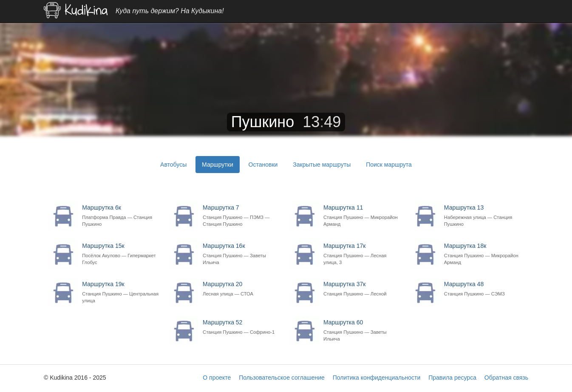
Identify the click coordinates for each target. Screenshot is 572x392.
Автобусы (173, 165)
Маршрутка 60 (362, 331)
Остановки (263, 165)
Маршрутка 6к (121, 216)
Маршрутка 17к (362, 254)
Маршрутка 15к (121, 254)
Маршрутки (218, 165)
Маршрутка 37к (362, 289)
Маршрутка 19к (121, 292)
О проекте (217, 378)
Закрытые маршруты (322, 165)
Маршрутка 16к (242, 254)
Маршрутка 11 (362, 216)
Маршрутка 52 (242, 327)
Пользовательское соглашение (282, 378)
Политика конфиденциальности (377, 378)
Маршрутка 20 (242, 289)
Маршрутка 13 (483, 216)
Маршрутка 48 (483, 289)
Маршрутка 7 (242, 216)
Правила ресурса (452, 378)
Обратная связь (506, 378)
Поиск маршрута (389, 165)
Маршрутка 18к (483, 254)
